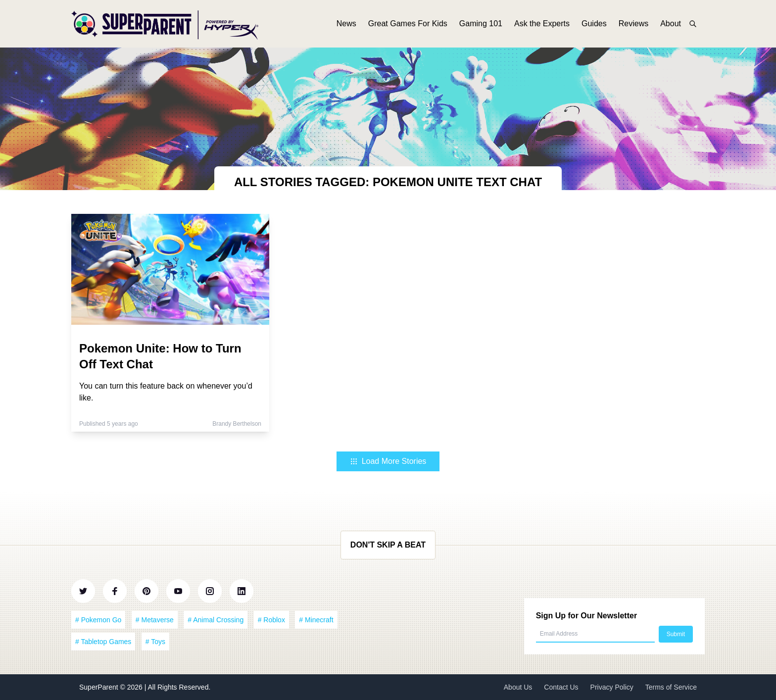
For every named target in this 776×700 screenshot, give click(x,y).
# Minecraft (316, 620)
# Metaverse (155, 620)
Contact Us (561, 687)
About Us (518, 687)
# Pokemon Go (98, 620)
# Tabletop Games (103, 642)
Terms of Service (671, 687)
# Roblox (271, 620)
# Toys (155, 642)
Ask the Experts (542, 24)
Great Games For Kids (408, 24)
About (671, 24)
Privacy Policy (612, 687)
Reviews (633, 24)
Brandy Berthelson (237, 424)
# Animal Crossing (216, 620)
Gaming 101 (481, 24)
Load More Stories (388, 461)
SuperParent (100, 687)
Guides (594, 24)
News (346, 24)
